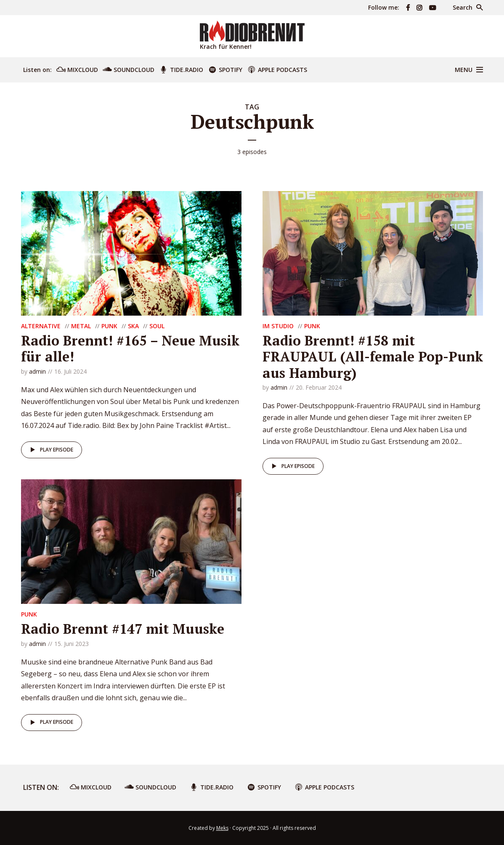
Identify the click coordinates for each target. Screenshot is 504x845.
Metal (81, 326)
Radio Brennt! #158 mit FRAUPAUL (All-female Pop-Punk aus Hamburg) (373, 357)
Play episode (50, 450)
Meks (222, 828)
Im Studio (278, 326)
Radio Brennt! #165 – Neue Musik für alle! (130, 348)
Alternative (41, 326)
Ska (133, 326)
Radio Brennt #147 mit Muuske (123, 629)
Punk (109, 326)
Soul (157, 326)
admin (37, 371)
